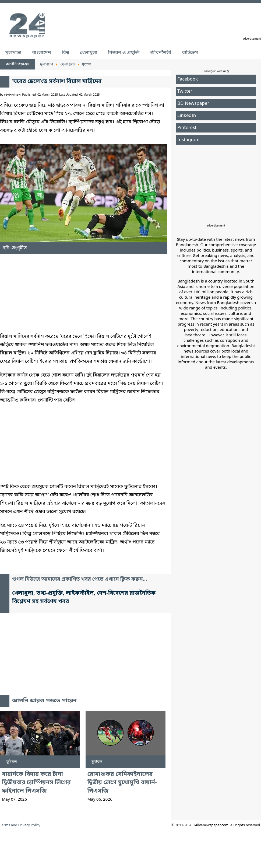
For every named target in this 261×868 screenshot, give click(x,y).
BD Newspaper (193, 104)
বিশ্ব (65, 53)
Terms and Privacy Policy (20, 825)
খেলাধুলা (89, 53)
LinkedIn (187, 116)
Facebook (188, 79)
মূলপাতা (13, 53)
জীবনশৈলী (161, 53)
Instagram (188, 140)
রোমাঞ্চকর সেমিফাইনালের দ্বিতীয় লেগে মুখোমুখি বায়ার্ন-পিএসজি (122, 783)
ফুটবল (11, 762)
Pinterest (187, 128)
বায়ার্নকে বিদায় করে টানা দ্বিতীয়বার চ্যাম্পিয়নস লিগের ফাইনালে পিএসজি (36, 783)
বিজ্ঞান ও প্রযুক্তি (124, 53)
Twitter (185, 91)
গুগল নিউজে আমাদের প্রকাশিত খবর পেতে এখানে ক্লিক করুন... (80, 579)
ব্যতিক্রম (190, 53)
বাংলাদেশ (41, 53)
